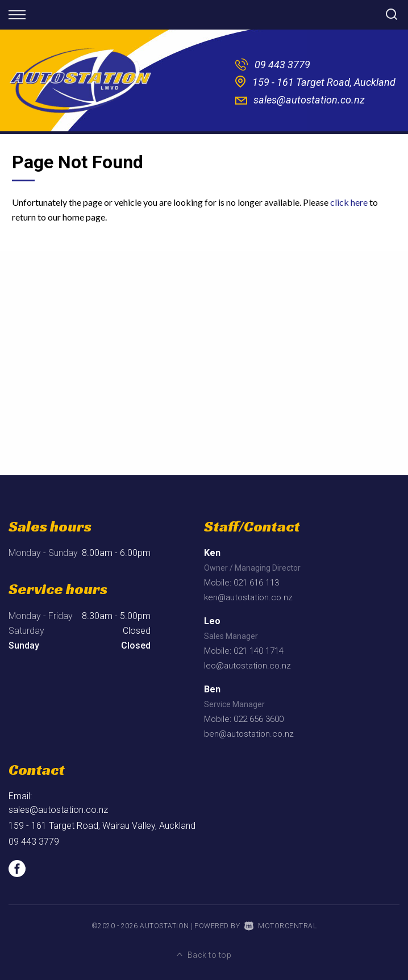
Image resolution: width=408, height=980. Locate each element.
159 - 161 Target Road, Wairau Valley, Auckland (102, 826)
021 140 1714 (259, 651)
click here (349, 202)
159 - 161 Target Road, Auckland (324, 82)
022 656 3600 (259, 719)
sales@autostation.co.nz (309, 100)
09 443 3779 (282, 65)
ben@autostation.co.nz (249, 734)
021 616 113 (256, 583)
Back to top (204, 955)
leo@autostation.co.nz (247, 666)
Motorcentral (281, 926)
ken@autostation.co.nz (248, 597)
